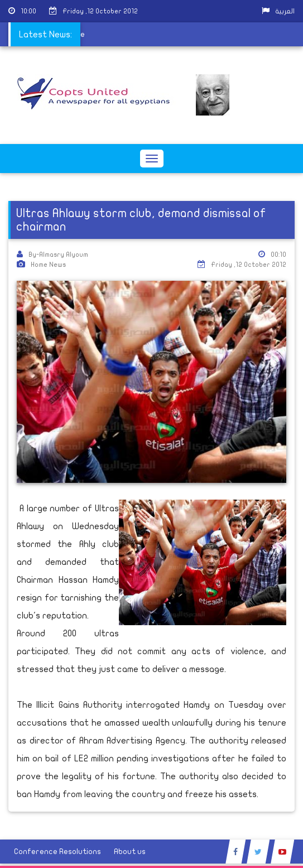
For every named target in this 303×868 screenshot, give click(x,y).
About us (130, 852)
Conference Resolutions (57, 852)
